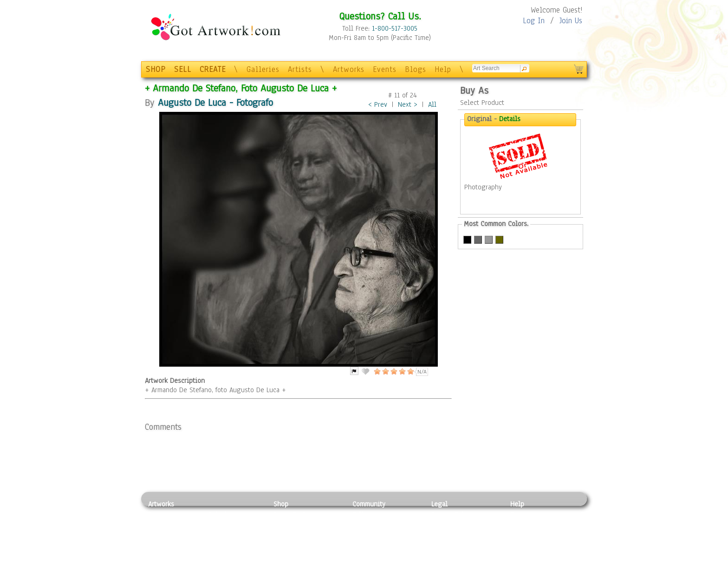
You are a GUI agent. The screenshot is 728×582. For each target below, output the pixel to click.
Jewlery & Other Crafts (237, 577)
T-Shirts (285, 556)
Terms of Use (451, 525)
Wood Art (222, 535)
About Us (524, 535)
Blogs (416, 69)
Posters (284, 535)
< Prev (378, 104)
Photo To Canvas (298, 514)
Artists (300, 69)
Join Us (571, 21)
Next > (408, 104)
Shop (281, 504)
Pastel (218, 525)
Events (385, 69)
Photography (167, 525)
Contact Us (526, 514)
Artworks (349, 69)
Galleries (263, 69)
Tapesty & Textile (234, 556)
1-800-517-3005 (395, 28)
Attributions (447, 535)
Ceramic (220, 546)
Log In (534, 21)
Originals (287, 566)
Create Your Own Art (303, 577)
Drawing (161, 535)
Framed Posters (296, 525)
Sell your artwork (378, 556)
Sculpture (162, 566)
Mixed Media (167, 556)
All (432, 104)
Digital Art (164, 546)
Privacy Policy (452, 514)
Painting (161, 514)
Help (443, 69)
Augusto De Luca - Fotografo (215, 102)
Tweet (519, 577)
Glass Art (222, 566)
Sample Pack (529, 525)
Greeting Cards (296, 546)
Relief (217, 514)
